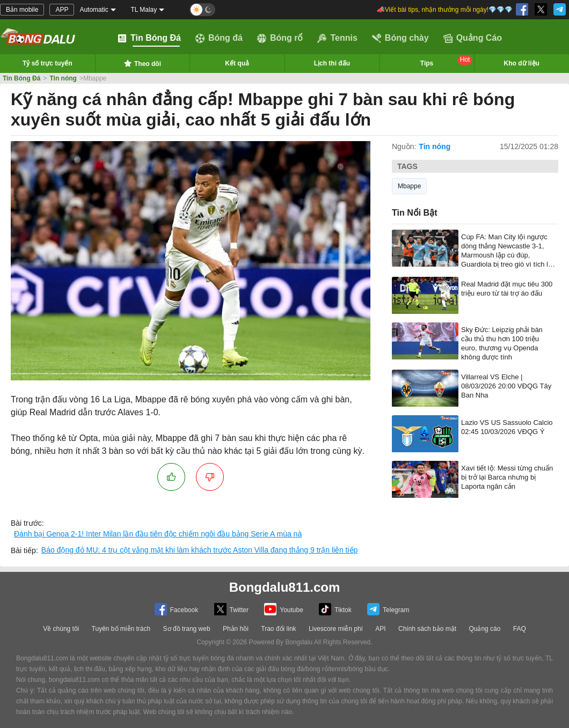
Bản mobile (22, 10)
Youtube (284, 609)
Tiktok (335, 609)
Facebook (177, 609)
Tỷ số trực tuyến (48, 63)
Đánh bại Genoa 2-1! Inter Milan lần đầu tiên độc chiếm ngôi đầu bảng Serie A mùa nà (158, 534)
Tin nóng (63, 78)
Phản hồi (236, 629)
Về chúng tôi (61, 629)
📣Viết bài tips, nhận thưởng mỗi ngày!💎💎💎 (445, 10)
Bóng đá (219, 38)
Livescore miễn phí (336, 629)
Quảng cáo (484, 629)
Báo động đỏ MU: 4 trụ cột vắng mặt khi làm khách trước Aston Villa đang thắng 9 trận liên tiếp (200, 550)
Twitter (231, 609)
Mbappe (409, 186)
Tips (447, 61)
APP (62, 10)
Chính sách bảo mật (427, 629)
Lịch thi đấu (332, 63)
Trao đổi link (278, 629)
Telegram (388, 609)
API (380, 629)
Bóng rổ (280, 38)
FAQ (520, 629)
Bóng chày (400, 38)
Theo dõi (142, 63)
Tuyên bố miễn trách (121, 629)
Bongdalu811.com (285, 587)
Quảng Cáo (473, 38)
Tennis (337, 38)
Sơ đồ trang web (187, 629)
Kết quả (237, 63)
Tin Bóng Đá (149, 38)
